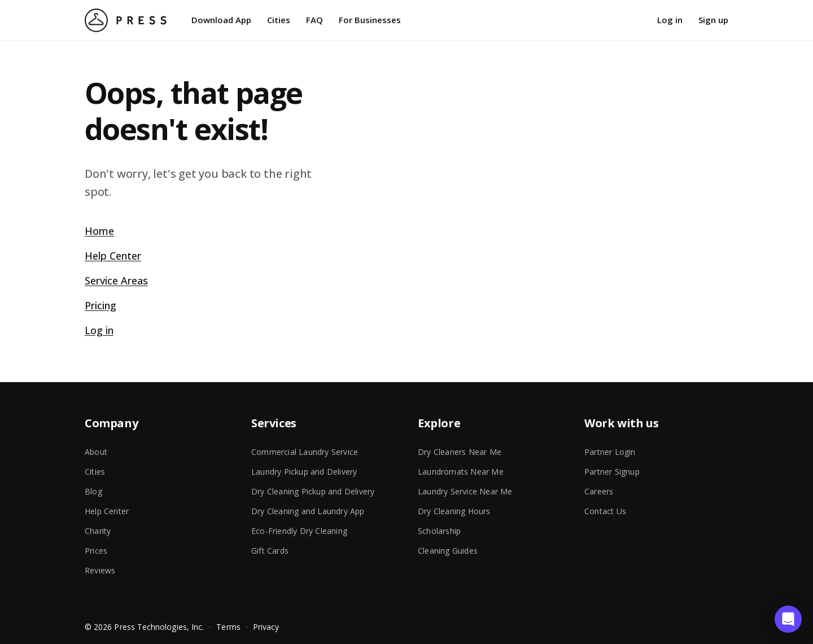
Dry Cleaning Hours (454, 511)
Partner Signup (612, 472)
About (96, 452)
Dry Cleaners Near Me (460, 452)
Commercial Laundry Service (305, 452)
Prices (96, 551)
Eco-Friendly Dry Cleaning (299, 531)
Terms (228, 627)
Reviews (100, 570)
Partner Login (610, 452)
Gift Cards (270, 551)
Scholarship (439, 531)
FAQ (314, 20)
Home (99, 231)
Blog (93, 491)
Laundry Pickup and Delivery (304, 472)
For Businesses (370, 20)
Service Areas (116, 281)
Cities (279, 20)
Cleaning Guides (448, 551)
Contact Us (605, 511)
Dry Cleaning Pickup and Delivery (313, 491)
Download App (221, 20)
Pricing (100, 305)
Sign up (713, 20)
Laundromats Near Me (461, 472)
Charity (98, 531)
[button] (788, 619)
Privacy (266, 627)
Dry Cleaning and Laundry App (308, 511)
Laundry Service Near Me (465, 491)
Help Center (113, 256)
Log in (670, 20)
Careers (599, 491)
